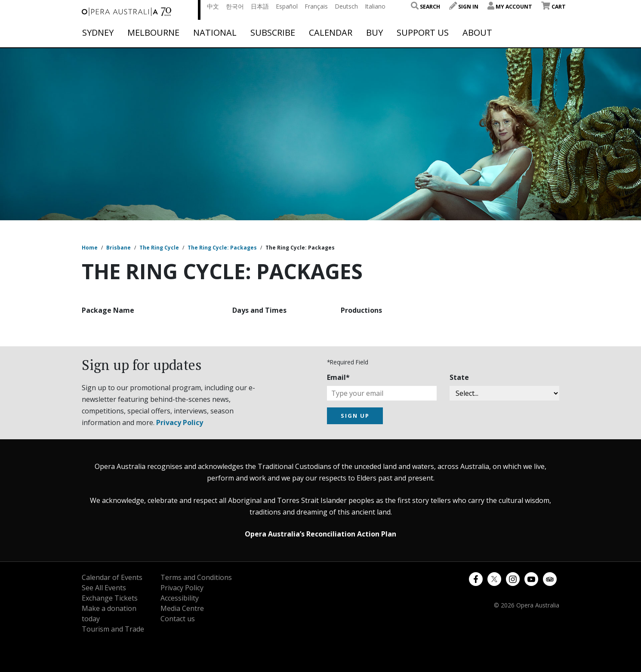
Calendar (331, 33)
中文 (213, 6)
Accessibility (180, 598)
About (477, 33)
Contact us (178, 619)
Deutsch (346, 6)
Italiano (375, 6)
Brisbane (119, 248)
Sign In (464, 7)
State (459, 377)
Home (90, 248)
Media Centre (182, 608)
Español (287, 6)
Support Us (423, 33)
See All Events (104, 588)
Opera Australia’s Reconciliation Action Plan (320, 534)
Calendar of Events (112, 577)
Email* (338, 377)
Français (316, 6)
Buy (374, 33)
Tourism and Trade (113, 629)
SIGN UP (355, 416)
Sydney (98, 33)
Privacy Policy (180, 422)
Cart (553, 7)
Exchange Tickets (110, 598)
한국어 (235, 6)
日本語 (260, 6)
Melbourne (153, 33)
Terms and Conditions (196, 577)
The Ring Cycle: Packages (222, 248)
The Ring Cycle (159, 248)
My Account (510, 7)
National (215, 33)
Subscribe (273, 33)
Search (425, 7)
